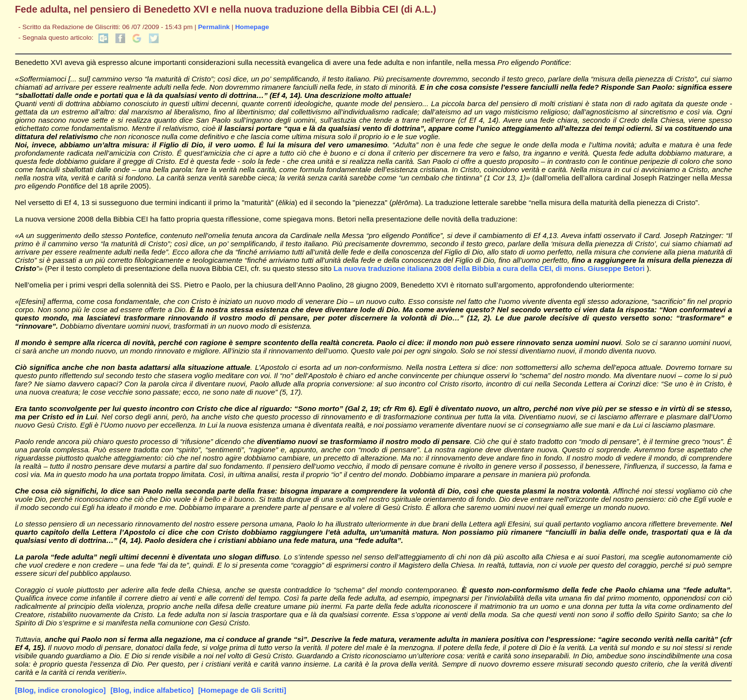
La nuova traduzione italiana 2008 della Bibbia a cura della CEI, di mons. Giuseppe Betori (490, 268)
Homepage (252, 27)
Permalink (214, 27)
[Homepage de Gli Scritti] (242, 690)
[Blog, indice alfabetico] (152, 690)
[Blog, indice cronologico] (60, 690)
